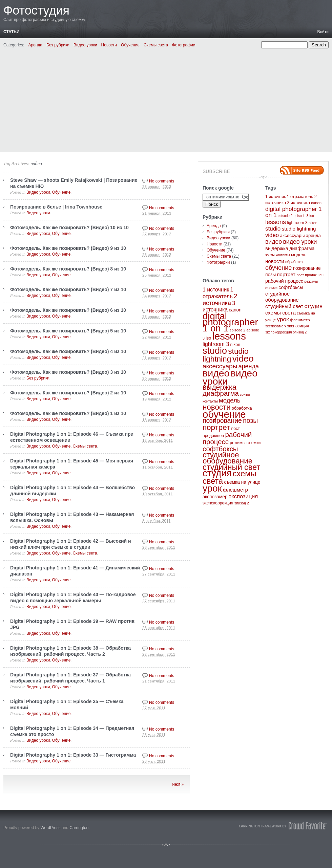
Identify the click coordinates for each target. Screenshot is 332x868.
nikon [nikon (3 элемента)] (235, 345)
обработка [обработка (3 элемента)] (242, 408)
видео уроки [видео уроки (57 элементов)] (300, 242)
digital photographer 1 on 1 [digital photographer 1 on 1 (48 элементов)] (230, 322)
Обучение (130, 45)
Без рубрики (58, 45)
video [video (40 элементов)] (243, 359)
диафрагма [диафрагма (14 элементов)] (221, 393)
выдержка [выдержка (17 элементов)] (220, 387)
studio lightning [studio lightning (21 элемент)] (226, 355)
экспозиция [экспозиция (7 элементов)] (243, 496)
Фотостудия (36, 10)
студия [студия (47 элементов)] (217, 473)
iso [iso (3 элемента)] (208, 338)
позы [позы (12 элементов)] (250, 420)
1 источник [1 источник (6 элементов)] (216, 290)
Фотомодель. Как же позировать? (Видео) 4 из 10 (68, 351)
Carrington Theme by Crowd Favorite (283, 826)
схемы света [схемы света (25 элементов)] (281, 313)
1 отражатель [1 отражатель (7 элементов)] (300, 197)
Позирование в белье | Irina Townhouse (56, 207)
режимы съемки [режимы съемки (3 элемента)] (245, 443)
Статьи (12, 32)
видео (36, 164)
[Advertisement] (166, 99)
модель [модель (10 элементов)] (230, 400)
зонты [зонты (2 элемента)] (245, 394)
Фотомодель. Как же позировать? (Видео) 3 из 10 (68, 372)
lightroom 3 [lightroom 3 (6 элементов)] (216, 344)
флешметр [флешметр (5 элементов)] (235, 490)
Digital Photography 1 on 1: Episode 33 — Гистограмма (73, 755)
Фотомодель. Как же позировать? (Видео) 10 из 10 (69, 227)
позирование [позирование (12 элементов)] (222, 420)
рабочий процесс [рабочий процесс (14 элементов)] (227, 438)
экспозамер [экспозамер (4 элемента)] (215, 497)
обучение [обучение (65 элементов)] (224, 414)
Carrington (79, 828)
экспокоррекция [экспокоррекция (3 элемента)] (218, 503)
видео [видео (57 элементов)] (216, 373)
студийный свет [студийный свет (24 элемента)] (231, 467)
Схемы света (156, 45)
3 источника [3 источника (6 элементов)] (299, 203)
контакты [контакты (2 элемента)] (210, 401)
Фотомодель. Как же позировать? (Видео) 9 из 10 (68, 248)
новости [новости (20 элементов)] (217, 407)
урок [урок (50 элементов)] (212, 488)
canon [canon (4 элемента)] (235, 310)
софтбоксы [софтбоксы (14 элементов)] (220, 449)
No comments (162, 181)
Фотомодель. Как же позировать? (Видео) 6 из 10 (68, 310)
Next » (178, 784)
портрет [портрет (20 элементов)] (216, 427)
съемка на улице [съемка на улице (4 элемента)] (242, 482)
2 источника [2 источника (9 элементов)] (220, 300)
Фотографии (184, 45)
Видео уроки (85, 45)
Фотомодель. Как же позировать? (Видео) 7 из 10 (68, 289)
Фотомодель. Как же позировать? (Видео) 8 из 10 (68, 269)
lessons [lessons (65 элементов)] (229, 336)
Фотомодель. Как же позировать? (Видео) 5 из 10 (68, 331)
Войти (323, 32)
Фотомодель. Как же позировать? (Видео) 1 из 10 (68, 413)
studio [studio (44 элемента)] (215, 351)
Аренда (35, 45)
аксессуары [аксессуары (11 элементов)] (220, 366)
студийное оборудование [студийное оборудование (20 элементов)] (227, 458)
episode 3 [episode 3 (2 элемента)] (301, 216)
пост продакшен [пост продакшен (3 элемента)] (310, 275)
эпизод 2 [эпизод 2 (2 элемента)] (242, 503)
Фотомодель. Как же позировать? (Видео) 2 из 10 (68, 393)
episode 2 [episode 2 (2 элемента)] (237, 330)
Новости (109, 45)
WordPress (50, 828)
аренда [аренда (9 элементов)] (249, 366)
